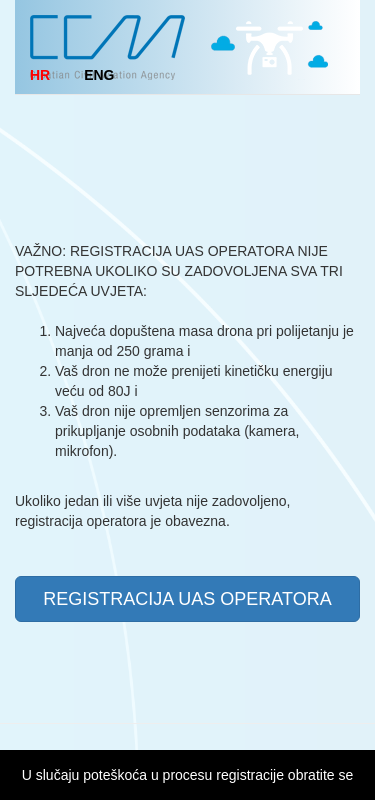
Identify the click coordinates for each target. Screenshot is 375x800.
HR (40, 75)
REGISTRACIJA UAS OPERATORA (187, 599)
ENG (99, 75)
